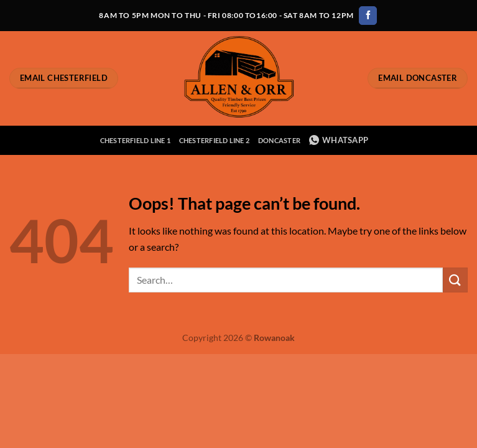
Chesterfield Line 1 (135, 140)
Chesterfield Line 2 (214, 140)
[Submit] (455, 280)
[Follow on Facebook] (368, 16)
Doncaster (279, 140)
